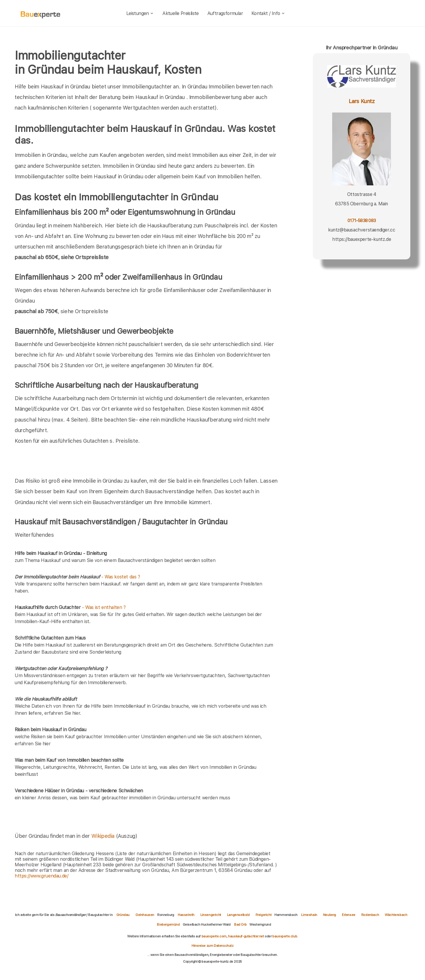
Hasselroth (186, 915)
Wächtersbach (396, 915)
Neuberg (330, 915)
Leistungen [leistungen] (140, 13)
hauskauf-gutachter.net (246, 936)
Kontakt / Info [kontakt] (268, 13)
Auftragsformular (225, 13)
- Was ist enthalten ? (70, 607)
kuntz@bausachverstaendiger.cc (362, 230)
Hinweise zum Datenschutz (212, 946)
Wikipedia (104, 836)
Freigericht (264, 915)
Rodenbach (370, 915)
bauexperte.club (285, 936)
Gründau (123, 915)
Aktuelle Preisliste (181, 13)
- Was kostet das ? (77, 577)
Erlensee (349, 915)
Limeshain (309, 915)
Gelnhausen (145, 915)
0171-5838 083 (362, 220)
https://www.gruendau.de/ (41, 876)
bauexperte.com (214, 936)
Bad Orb (240, 924)
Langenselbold (238, 915)
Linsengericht (211, 915)
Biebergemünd (168, 924)
